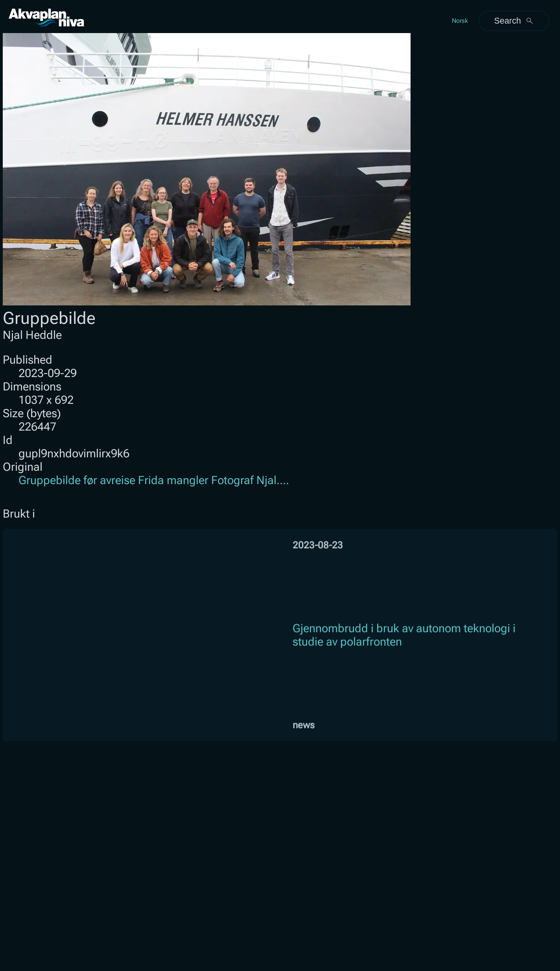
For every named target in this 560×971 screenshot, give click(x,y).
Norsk (460, 21)
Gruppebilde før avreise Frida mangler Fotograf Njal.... (154, 480)
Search (514, 21)
